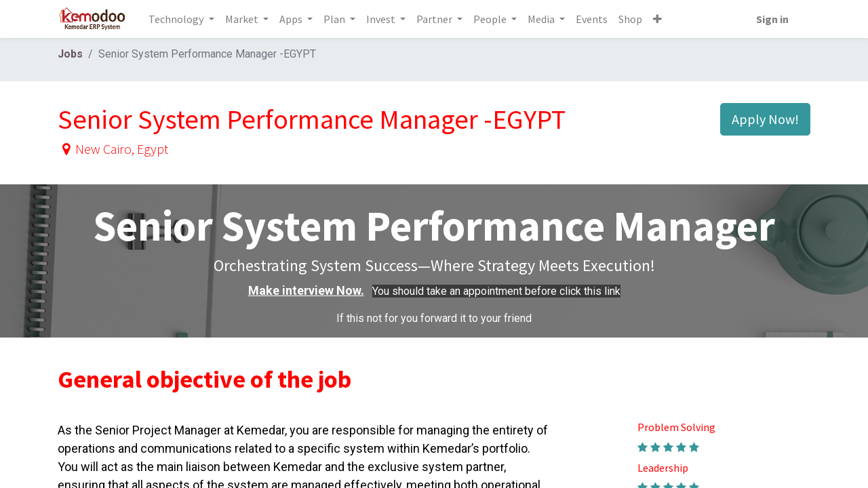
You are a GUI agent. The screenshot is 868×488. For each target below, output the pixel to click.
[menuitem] (592, 19)
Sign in (772, 19)
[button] (657, 19)
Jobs (70, 54)
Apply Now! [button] (765, 119)
